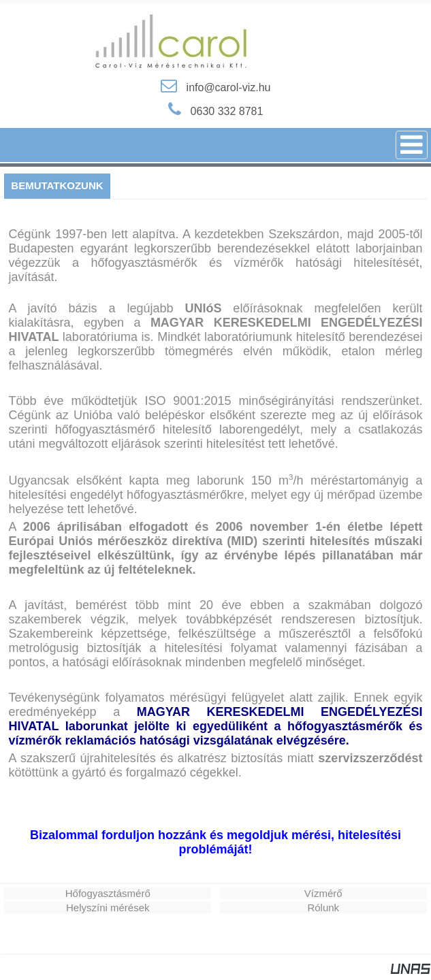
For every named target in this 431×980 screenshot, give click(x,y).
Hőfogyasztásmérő (108, 893)
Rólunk (323, 908)
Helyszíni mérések (108, 908)
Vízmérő (323, 893)
